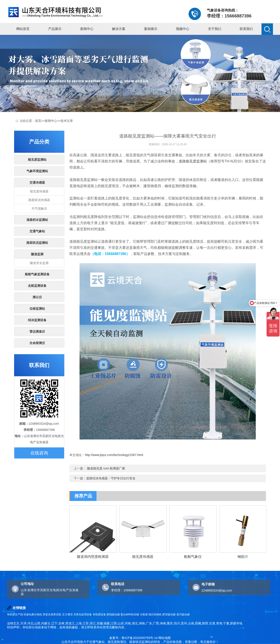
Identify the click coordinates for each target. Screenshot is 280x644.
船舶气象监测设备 (37, 274)
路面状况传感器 (39, 200)
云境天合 (83, 254)
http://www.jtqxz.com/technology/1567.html (114, 455)
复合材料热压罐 (130, 614)
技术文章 (67, 121)
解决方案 (119, 29)
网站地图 (165, 638)
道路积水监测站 (37, 220)
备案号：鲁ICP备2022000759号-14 (133, 638)
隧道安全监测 (39, 263)
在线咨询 (39, 453)
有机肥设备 (99, 614)
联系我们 (246, 29)
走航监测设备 (37, 286)
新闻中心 (87, 29)
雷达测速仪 (37, 331)
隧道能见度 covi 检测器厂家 (106, 468)
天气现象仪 (39, 208)
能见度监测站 (37, 160)
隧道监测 (37, 254)
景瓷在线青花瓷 (52, 614)
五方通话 (67, 614)
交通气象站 (37, 231)
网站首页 (23, 29)
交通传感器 (37, 182)
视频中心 (183, 29)
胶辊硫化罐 (113, 614)
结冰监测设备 (37, 320)
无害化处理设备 (83, 614)
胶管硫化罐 (169, 614)
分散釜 (144, 614)
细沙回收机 (155, 614)
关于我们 (215, 29)
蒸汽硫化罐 (183, 614)
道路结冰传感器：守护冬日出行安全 (111, 478)
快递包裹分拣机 (33, 614)
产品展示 (55, 29)
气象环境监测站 (37, 171)
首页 (38, 121)
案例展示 (151, 29)
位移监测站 (37, 309)
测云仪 (37, 297)
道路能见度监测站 (193, 161)
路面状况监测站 (37, 243)
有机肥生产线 (15, 614)
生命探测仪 (37, 343)
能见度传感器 (39, 191)
